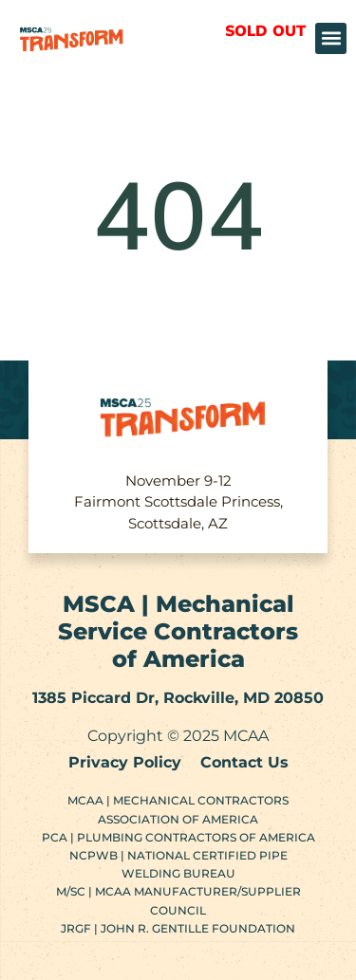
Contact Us (244, 762)
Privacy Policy (125, 762)
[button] (331, 38)
